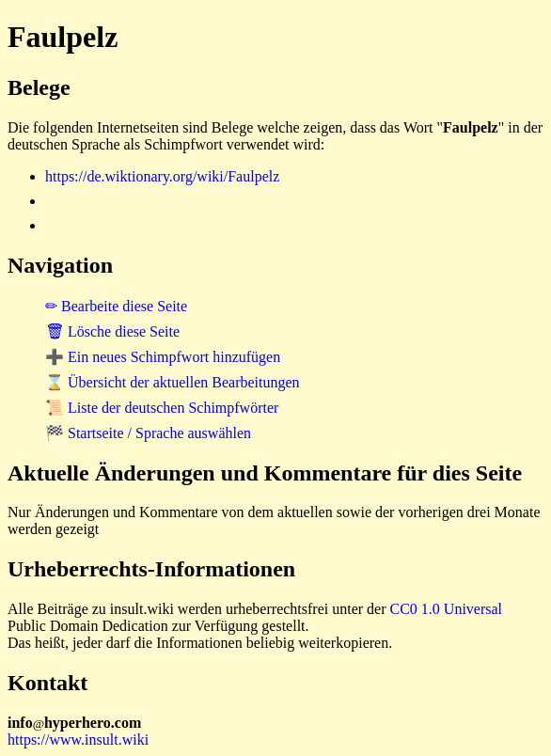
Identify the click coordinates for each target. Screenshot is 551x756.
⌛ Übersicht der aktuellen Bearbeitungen (173, 382)
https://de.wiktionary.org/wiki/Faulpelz (162, 176)
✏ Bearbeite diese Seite (116, 306)
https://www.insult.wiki (78, 740)
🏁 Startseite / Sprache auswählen (148, 433)
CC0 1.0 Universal (447, 609)
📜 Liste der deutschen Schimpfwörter (162, 408)
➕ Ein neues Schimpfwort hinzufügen (163, 357)
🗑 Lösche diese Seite (112, 331)
